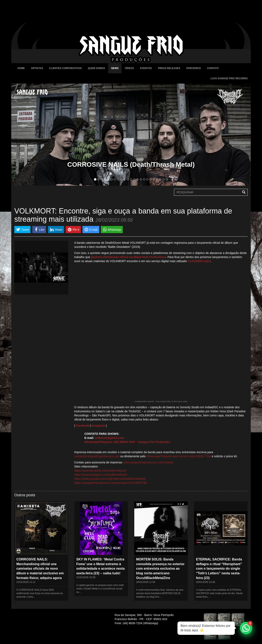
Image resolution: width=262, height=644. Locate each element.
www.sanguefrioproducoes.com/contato (148, 462)
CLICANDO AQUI (199, 261)
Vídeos (129, 68)
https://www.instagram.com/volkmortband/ (101, 475)
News (115, 68)
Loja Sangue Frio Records (229, 78)
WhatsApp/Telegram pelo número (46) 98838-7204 (179, 456)
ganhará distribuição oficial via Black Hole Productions (128, 257)
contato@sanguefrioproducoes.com (97, 456)
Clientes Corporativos (65, 68)
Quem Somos (96, 68)
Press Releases (169, 68)
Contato (213, 68)
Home (21, 68)
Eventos (146, 68)
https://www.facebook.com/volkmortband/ (100, 471)
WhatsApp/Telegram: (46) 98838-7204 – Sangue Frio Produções (127, 442)
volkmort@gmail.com (109, 438)
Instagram (98, 426)
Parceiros (193, 68)
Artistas (37, 68)
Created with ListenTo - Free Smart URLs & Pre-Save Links (161, 401)
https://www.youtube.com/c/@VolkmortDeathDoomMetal (110, 479)
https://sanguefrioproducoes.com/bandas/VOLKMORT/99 (111, 483)
